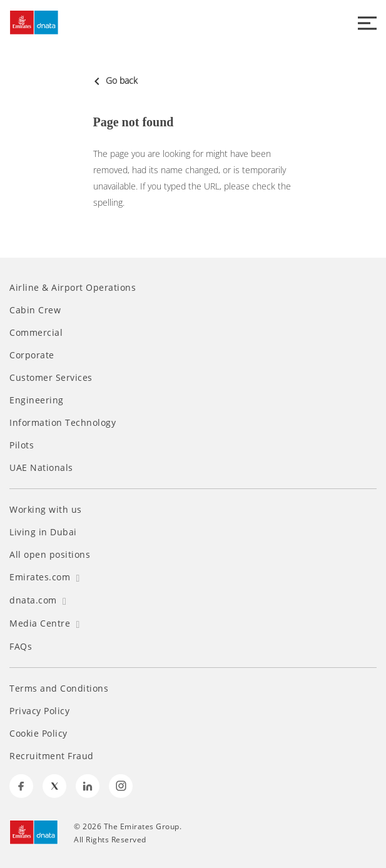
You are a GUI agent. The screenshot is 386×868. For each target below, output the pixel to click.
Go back (115, 80)
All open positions (50, 555)
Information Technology (63, 423)
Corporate (32, 355)
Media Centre (45, 623)
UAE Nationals (41, 468)
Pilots (22, 445)
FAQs (21, 647)
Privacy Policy (39, 711)
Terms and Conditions (59, 689)
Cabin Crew (35, 310)
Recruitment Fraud (52, 756)
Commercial (36, 333)
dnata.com (38, 600)
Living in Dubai (43, 532)
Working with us (46, 510)
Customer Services (51, 378)
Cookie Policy (38, 734)
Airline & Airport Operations (73, 288)
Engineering (37, 400)
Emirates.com (45, 577)
